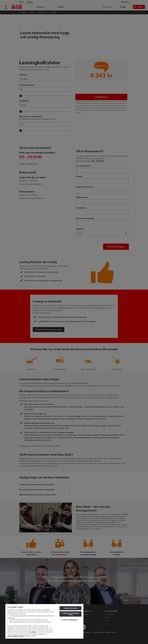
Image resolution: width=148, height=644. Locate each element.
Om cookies (32, 632)
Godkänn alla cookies (70, 608)
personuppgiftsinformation (16, 636)
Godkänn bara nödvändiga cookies (70, 614)
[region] (44, 621)
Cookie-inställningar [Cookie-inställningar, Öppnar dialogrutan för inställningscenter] (69, 620)
